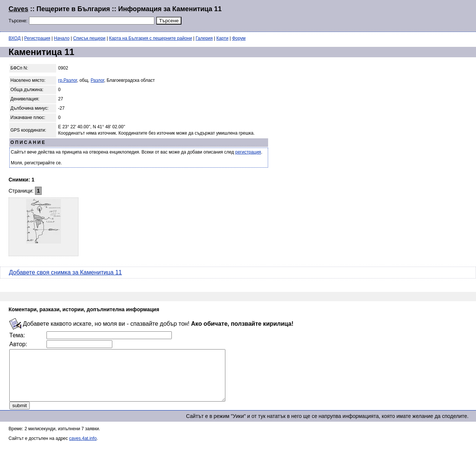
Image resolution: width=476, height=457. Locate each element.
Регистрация (37, 38)
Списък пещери (89, 38)
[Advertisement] (377, 15)
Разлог (97, 80)
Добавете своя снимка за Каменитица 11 (65, 272)
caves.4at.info (83, 448)
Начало (62, 38)
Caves (18, 9)
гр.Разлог (67, 80)
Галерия (204, 38)
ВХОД (15, 38)
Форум (239, 38)
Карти (222, 38)
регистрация (248, 152)
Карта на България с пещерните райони (150, 38)
